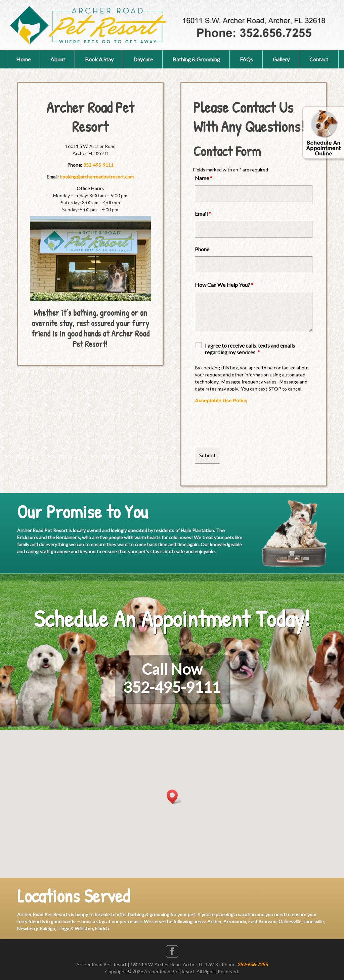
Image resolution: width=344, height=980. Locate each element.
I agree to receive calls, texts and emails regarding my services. (250, 349)
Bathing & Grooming (196, 59)
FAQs (246, 59)
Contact (319, 59)
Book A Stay (99, 59)
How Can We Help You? (224, 285)
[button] (174, 797)
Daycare (143, 59)
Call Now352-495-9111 (172, 678)
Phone (202, 249)
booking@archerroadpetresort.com (97, 177)
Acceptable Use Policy (221, 401)
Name (204, 178)
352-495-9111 (98, 165)
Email (203, 214)
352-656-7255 (253, 964)
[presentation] (246, 425)
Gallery (281, 59)
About (58, 59)
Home (23, 59)
